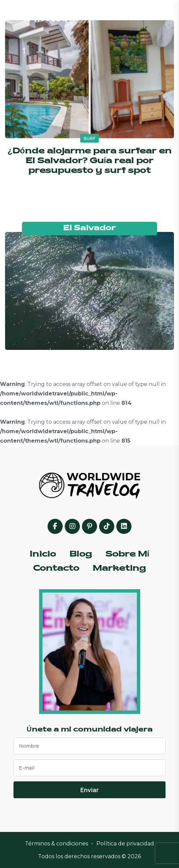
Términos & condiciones (56, 844)
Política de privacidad (125, 844)
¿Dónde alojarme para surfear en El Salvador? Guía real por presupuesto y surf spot (89, 161)
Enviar (89, 790)
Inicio (43, 555)
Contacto (56, 569)
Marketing (119, 569)
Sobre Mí (127, 555)
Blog (81, 555)
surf (90, 138)
